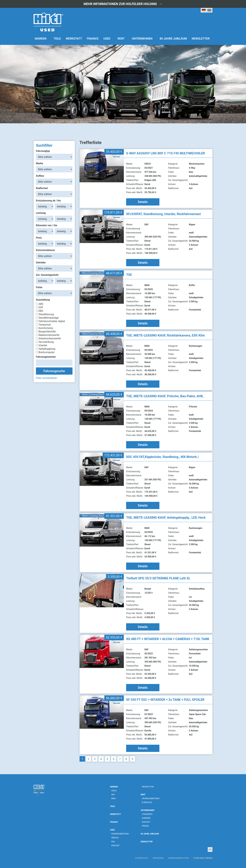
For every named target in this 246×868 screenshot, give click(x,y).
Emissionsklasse (45, 250)
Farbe (39, 287)
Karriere (146, 818)
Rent (121, 39)
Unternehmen (142, 39)
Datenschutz (142, 858)
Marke (39, 163)
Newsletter (201, 39)
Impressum (158, 858)
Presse (145, 826)
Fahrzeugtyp (43, 151)
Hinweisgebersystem (178, 858)
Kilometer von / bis (47, 225)
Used (107, 39)
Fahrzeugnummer (46, 357)
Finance (93, 39)
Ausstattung (43, 300)
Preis (39, 238)
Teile (57, 39)
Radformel (42, 188)
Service (115, 838)
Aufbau (40, 176)
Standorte (147, 814)
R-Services (147, 802)
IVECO (114, 791)
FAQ (113, 842)
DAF (113, 795)
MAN (114, 799)
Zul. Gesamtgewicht (47, 275)
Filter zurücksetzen (46, 378)
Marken (41, 39)
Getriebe (41, 263)
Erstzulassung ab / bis (48, 201)
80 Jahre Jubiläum (173, 39)
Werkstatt (74, 39)
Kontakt (116, 846)
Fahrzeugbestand (120, 834)
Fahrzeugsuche (54, 371)
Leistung (41, 213)
